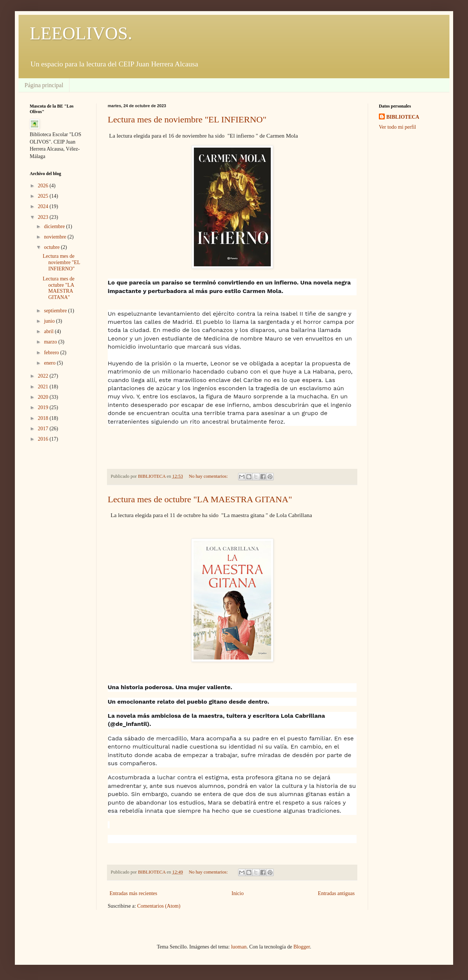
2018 (44, 418)
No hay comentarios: (209, 476)
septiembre (56, 311)
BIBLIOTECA (403, 117)
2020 (44, 397)
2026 (44, 186)
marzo (51, 342)
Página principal (44, 85)
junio (50, 321)
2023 (44, 217)
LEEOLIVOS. (81, 33)
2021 (44, 387)
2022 (44, 376)
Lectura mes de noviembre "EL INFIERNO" (187, 119)
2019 (44, 407)
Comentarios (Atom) (159, 906)
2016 (44, 439)
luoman (239, 947)
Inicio (238, 893)
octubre (52, 247)
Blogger (302, 947)
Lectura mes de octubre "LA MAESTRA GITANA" (200, 499)
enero (50, 363)
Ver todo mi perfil (397, 127)
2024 (44, 206)
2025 (44, 196)
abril (49, 331)
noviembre (56, 237)
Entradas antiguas (336, 893)
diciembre (55, 226)
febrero (52, 353)
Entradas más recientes (133, 893)
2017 (44, 429)
